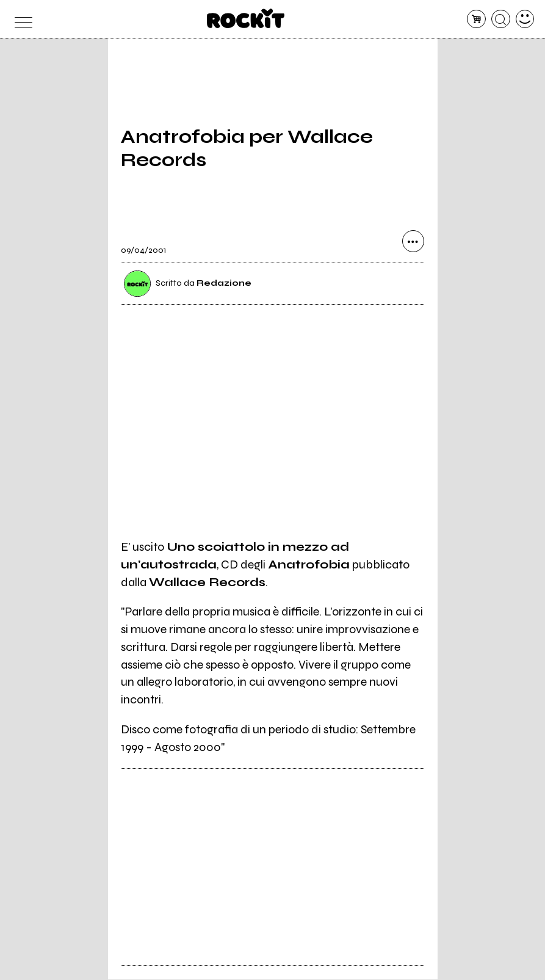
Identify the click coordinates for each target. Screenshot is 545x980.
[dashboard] (525, 19)
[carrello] (476, 19)
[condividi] (413, 242)
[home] (246, 18)
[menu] (20, 19)
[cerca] (501, 19)
